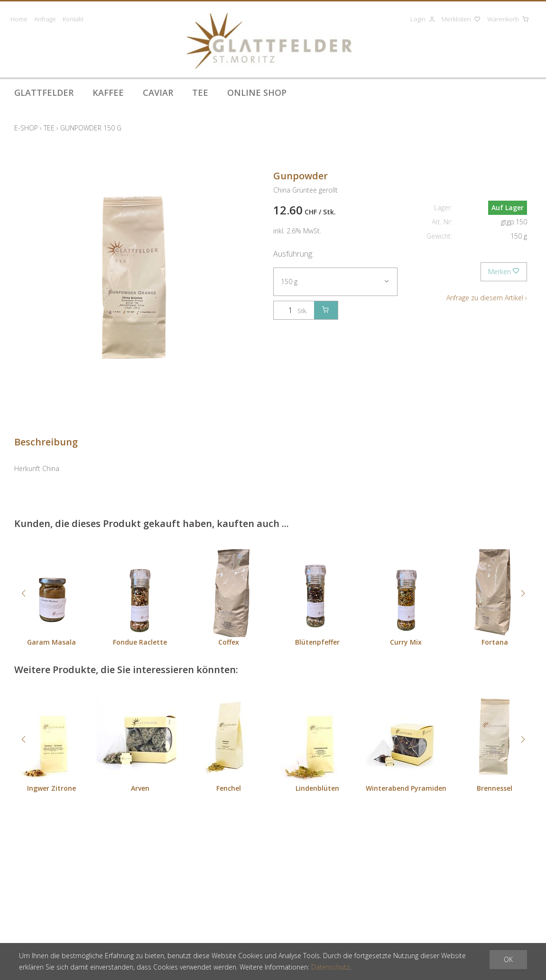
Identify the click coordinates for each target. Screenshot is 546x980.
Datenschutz (330, 967)
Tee (200, 92)
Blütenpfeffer (317, 642)
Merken (504, 272)
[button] (23, 593)
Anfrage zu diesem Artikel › (487, 298)
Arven (140, 788)
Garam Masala (51, 642)
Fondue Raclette (140, 642)
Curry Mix (406, 642)
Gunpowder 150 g (91, 128)
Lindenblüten (317, 788)
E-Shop (26, 128)
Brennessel (495, 788)
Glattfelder (44, 92)
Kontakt (73, 19)
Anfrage (45, 19)
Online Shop (257, 92)
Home (19, 19)
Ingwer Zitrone (51, 788)
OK (508, 959)
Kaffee (108, 92)
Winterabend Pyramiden (406, 788)
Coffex (229, 642)
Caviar (158, 92)
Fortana (495, 642)
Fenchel (229, 788)
